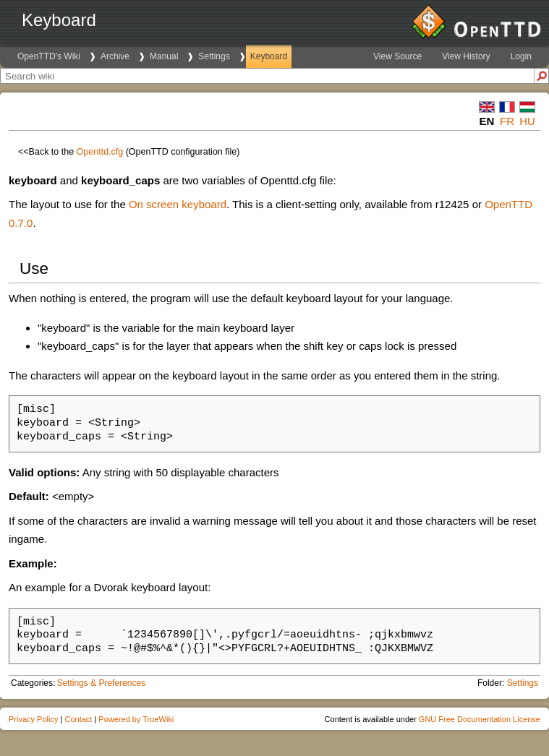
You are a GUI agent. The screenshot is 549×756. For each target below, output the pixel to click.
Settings (214, 56)
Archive (115, 56)
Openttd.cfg (100, 152)
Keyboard (269, 56)
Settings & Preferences (101, 683)
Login (521, 56)
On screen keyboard (178, 204)
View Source (397, 56)
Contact (78, 719)
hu (527, 121)
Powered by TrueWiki (136, 719)
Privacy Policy (33, 719)
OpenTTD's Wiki (49, 56)
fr (507, 121)
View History (466, 56)
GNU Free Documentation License (480, 719)
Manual (164, 56)
